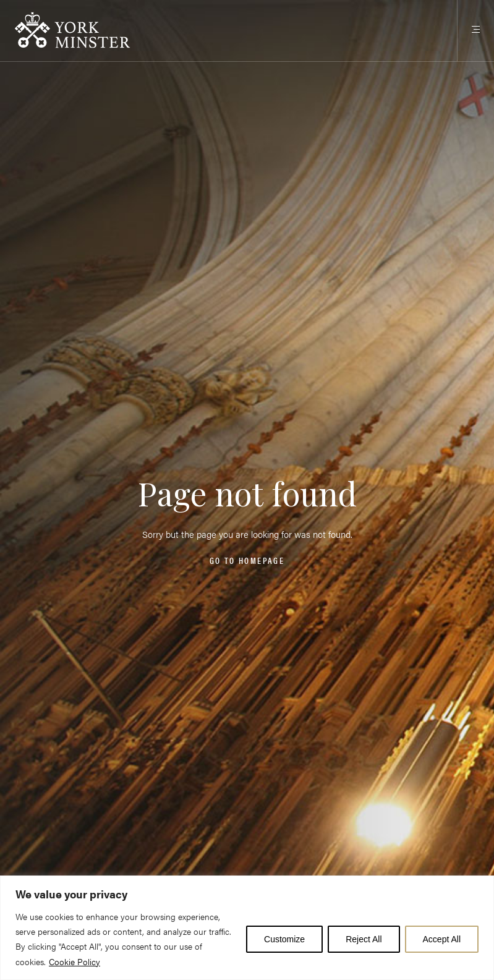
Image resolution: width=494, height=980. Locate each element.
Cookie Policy (75, 961)
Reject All (364, 939)
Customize (284, 939)
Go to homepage (247, 560)
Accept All (442, 939)
